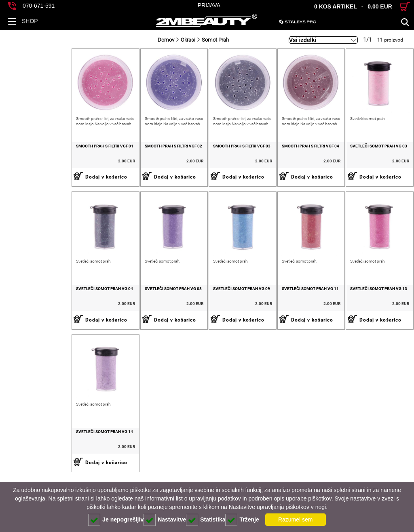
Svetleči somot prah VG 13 (364, 317)
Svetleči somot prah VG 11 (282, 317)
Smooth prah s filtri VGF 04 (282, 160)
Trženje (242, 520)
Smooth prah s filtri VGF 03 (199, 160)
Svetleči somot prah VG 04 (33, 317)
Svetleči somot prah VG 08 (116, 317)
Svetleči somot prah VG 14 (33, 474)
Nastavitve (165, 520)
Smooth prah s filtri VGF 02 (116, 160)
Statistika (206, 520)
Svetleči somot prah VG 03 (364, 160)
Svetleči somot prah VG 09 (199, 317)
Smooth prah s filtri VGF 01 (34, 160)
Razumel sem (296, 519)
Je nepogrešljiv (116, 520)
